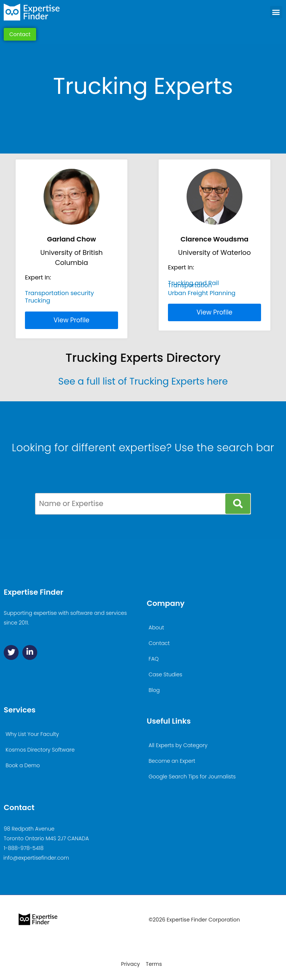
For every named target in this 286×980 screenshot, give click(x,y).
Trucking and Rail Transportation (193, 284)
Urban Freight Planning (202, 293)
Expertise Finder (34, 592)
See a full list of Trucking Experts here (143, 381)
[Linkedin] (30, 652)
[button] (276, 12)
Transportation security (59, 293)
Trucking (38, 301)
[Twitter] (11, 652)
